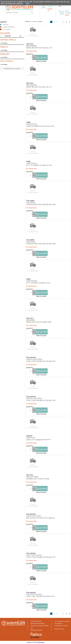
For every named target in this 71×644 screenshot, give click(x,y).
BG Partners (41, 642)
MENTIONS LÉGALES (36, 630)
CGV (32, 628)
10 (63, 22)
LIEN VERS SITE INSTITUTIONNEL (40, 626)
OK (28, 4)
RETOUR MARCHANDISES (38, 624)
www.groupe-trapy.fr (59, 629)
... (60, 22)
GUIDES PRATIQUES (36, 621)
